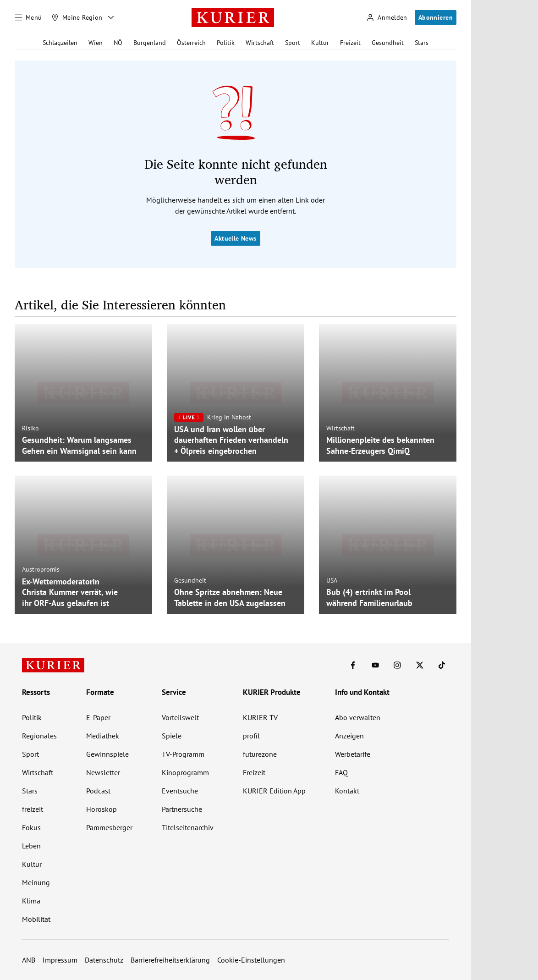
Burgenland (150, 43)
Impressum (60, 960)
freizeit (33, 809)
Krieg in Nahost (229, 417)
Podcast (98, 791)
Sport (293, 43)
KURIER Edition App (274, 791)
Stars (422, 43)
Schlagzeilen (60, 43)
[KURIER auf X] (420, 665)
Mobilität (36, 919)
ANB (29, 960)
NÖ (118, 43)
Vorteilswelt (180, 717)
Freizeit (350, 43)
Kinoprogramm (185, 772)
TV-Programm (183, 754)
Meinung (36, 882)
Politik (226, 43)
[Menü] (28, 17)
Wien (96, 43)
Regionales (39, 736)
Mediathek (103, 736)
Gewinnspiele (107, 754)
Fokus (31, 827)
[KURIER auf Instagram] (397, 665)
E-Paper (98, 717)
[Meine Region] (77, 17)
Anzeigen (349, 736)
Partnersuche (182, 809)
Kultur (320, 43)
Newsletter (103, 772)
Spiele (172, 736)
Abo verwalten (358, 717)
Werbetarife (353, 754)
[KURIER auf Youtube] (375, 665)
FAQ (341, 772)
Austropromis (41, 569)
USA (332, 580)
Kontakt (347, 791)
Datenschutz (104, 960)
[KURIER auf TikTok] (442, 665)
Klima (31, 901)
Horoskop (102, 809)
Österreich (191, 43)
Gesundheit (388, 43)
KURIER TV (260, 717)
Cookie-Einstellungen (251, 960)
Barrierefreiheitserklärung (170, 960)
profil (251, 736)
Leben (31, 846)
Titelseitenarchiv (188, 827)
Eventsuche (180, 791)
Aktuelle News (235, 238)
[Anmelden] (387, 18)
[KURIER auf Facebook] (353, 665)
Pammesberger (109, 827)
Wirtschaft (260, 43)
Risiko (30, 428)
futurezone (260, 754)
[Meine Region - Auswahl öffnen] (111, 17)
